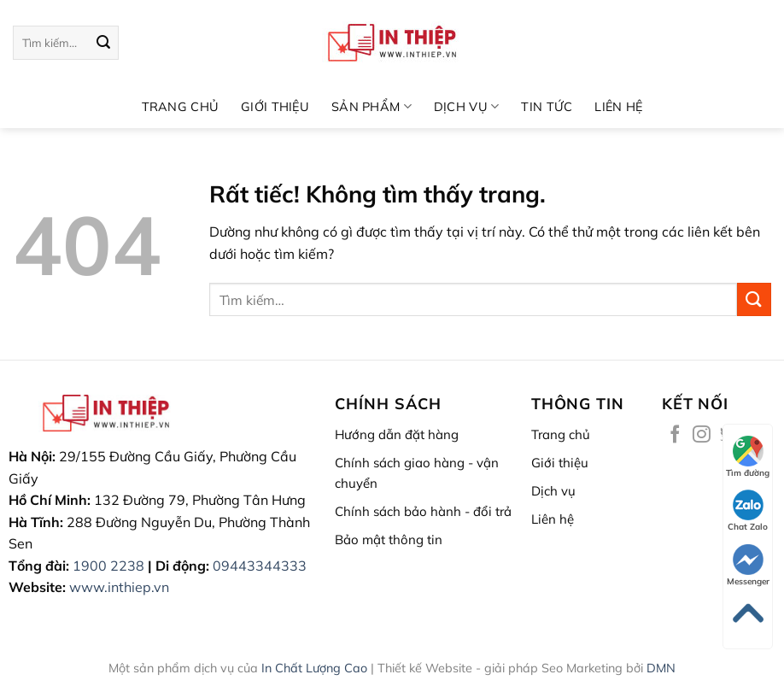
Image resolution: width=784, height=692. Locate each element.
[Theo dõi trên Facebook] (675, 435)
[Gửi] (103, 43)
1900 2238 (108, 566)
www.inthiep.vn (119, 587)
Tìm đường (748, 457)
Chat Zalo (748, 511)
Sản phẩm (372, 106)
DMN (661, 668)
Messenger (748, 566)
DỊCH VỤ (467, 106)
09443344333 (260, 566)
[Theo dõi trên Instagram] (702, 435)
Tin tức (547, 107)
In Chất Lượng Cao (314, 668)
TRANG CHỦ (181, 107)
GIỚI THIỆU (275, 107)
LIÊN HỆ (618, 107)
